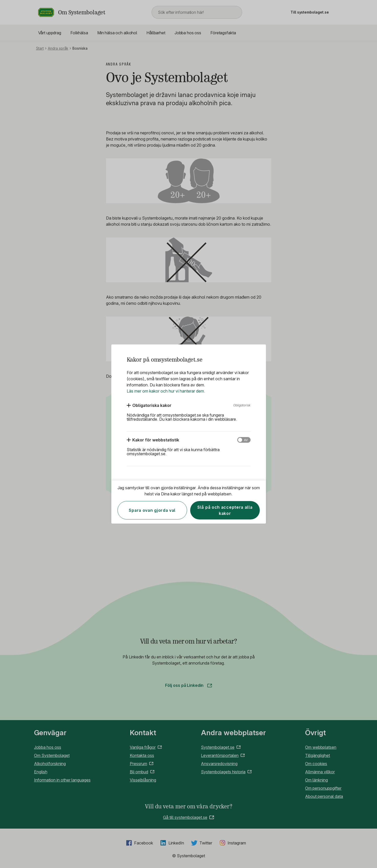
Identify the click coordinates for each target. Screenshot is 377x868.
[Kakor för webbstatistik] (153, 440)
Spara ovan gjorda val (152, 510)
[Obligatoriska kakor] (149, 405)
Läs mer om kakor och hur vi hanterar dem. (166, 391)
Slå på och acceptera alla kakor (225, 510)
